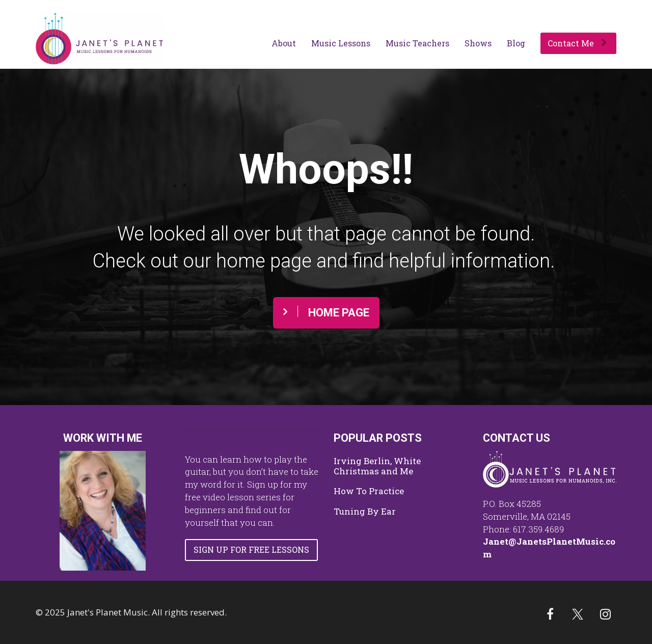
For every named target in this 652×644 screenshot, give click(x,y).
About (284, 43)
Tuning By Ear (365, 512)
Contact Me (577, 43)
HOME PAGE (326, 312)
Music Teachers (417, 43)
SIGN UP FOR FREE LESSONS (251, 549)
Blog (516, 43)
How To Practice (369, 491)
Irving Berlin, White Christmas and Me (377, 466)
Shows (478, 43)
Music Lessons (341, 43)
